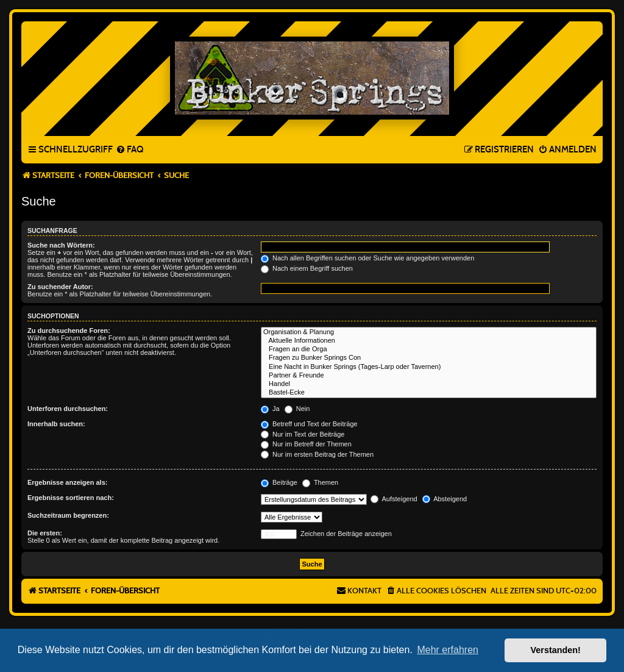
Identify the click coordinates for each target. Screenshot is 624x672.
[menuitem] (129, 150)
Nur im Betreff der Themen (306, 444)
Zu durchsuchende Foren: (69, 331)
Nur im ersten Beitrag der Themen (317, 454)
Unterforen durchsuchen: (68, 409)
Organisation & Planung (429, 332)
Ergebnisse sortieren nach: (71, 498)
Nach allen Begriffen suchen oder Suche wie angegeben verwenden (367, 258)
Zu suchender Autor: (60, 287)
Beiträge (279, 482)
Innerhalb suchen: (56, 424)
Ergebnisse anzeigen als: (67, 482)
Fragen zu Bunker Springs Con (429, 358)
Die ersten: (45, 533)
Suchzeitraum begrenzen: (68, 515)
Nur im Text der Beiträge (303, 434)
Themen (320, 482)
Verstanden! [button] (556, 650)
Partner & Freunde (429, 376)
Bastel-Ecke (429, 393)
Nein (297, 409)
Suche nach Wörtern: (61, 245)
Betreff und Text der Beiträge (309, 424)
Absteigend (445, 499)
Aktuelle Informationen (429, 341)
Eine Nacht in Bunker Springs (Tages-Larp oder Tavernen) (429, 367)
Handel (429, 384)
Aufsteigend (394, 499)
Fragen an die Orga (429, 349)
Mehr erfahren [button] (448, 650)
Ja (270, 409)
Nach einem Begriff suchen (307, 268)
